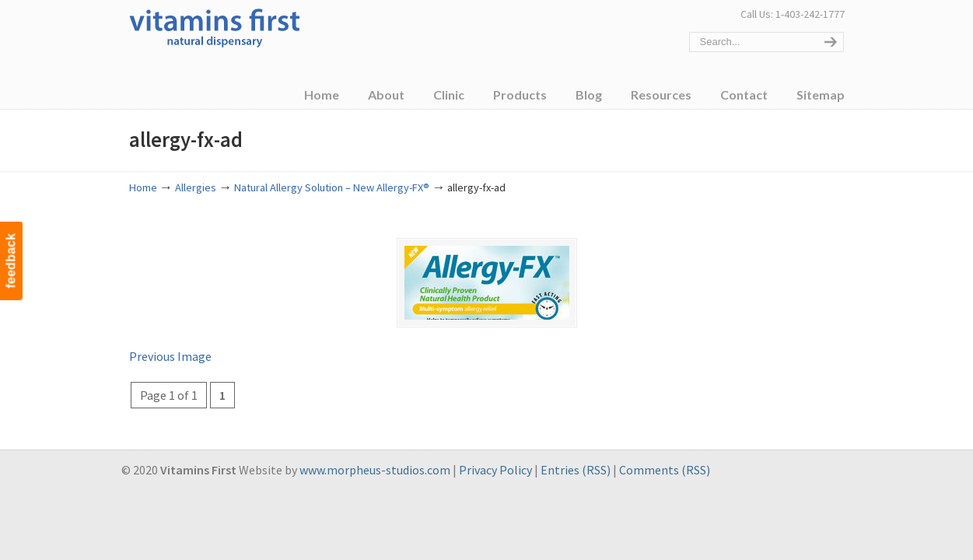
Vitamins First (215, 26)
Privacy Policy (495, 470)
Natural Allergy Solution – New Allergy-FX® (332, 187)
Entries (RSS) (576, 470)
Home (143, 187)
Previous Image (170, 356)
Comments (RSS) (665, 470)
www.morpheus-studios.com (375, 470)
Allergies (196, 187)
